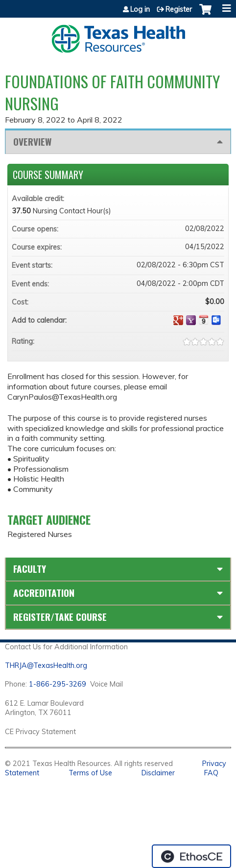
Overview (32, 141)
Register (179, 9)
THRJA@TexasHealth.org (46, 665)
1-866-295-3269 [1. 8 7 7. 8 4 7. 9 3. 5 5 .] (58, 684)
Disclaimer (158, 773)
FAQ (211, 773)
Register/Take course (60, 617)
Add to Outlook (216, 320)
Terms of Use (90, 773)
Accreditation (44, 593)
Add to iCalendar (204, 320)
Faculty (30, 569)
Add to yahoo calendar (191, 320)
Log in (140, 9)
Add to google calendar (178, 320)
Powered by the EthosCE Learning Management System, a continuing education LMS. (191, 856)
